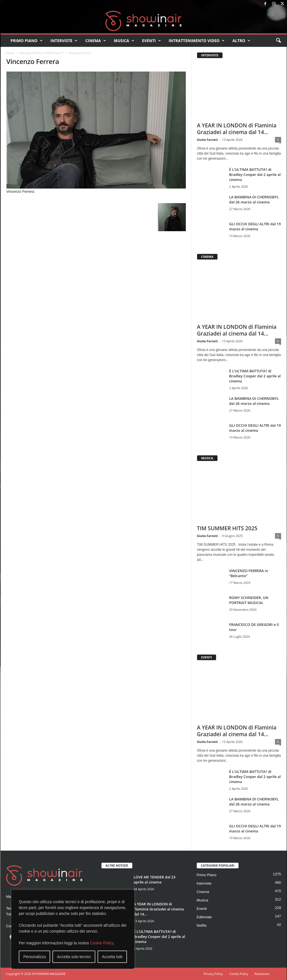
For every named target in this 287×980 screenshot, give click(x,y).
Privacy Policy (213, 974)
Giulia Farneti (207, 140)
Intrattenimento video (197, 41)
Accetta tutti (112, 957)
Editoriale (204, 917)
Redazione (262, 974)
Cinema (96, 41)
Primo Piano (27, 41)
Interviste (64, 41)
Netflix (202, 925)
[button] (278, 41)
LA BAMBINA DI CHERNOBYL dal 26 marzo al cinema (254, 199)
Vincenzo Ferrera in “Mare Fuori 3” (42, 53)
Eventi (151, 41)
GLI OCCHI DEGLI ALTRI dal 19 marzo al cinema (255, 226)
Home (10, 53)
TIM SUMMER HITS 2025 (227, 528)
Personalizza (34, 957)
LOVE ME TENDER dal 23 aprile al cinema (155, 880)
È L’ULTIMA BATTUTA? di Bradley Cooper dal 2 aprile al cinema (255, 175)
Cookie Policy (102, 943)
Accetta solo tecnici (74, 957)
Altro (241, 41)
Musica (124, 41)
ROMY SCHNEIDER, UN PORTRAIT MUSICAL (249, 600)
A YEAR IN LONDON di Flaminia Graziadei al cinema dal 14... (237, 129)
